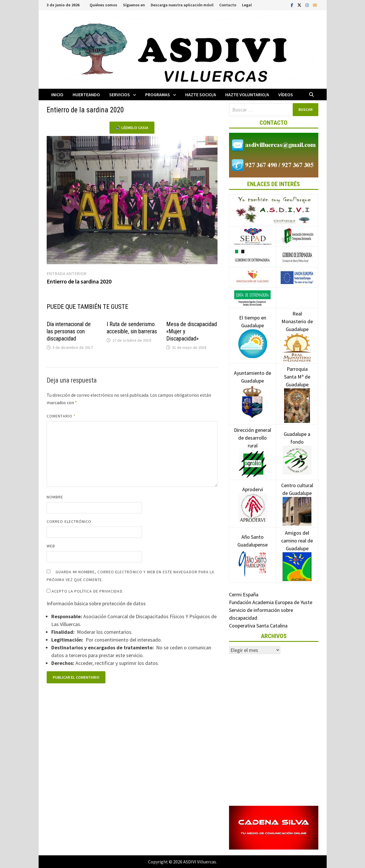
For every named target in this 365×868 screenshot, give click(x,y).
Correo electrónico (69, 521)
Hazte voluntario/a (247, 94)
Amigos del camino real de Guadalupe (297, 549)
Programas (158, 94)
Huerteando (86, 94)
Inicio (57, 94)
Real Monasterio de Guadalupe (297, 330)
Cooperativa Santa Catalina (258, 626)
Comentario (61, 416)
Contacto (228, 5)
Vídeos (286, 94)
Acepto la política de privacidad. (85, 591)
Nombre (55, 497)
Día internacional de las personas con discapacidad (69, 331)
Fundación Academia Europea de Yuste (271, 602)
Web (51, 546)
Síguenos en (134, 5)
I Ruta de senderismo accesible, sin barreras (132, 328)
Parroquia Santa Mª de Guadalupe (297, 387)
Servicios (120, 94)
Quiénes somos (103, 5)
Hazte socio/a (201, 94)
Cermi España (244, 594)
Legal (247, 5)
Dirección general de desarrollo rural (253, 447)
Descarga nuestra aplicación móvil (182, 5)
